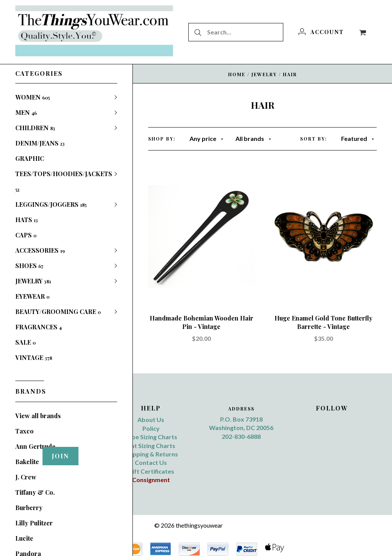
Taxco (24, 431)
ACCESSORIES (40, 250)
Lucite (24, 538)
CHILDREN (35, 128)
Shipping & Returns (151, 454)
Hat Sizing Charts (151, 446)
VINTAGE (34, 357)
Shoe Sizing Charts (151, 437)
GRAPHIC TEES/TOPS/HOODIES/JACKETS (64, 173)
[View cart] (363, 32)
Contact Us (151, 462)
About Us (151, 419)
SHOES (29, 266)
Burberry (29, 508)
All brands (253, 138)
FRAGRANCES (38, 327)
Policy (151, 428)
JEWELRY (33, 281)
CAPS (26, 235)
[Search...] (236, 32)
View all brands (38, 416)
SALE (25, 342)
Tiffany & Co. (35, 492)
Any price (206, 138)
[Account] (321, 32)
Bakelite (27, 462)
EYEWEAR (32, 296)
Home (237, 74)
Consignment (151, 480)
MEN (26, 112)
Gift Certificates (151, 471)
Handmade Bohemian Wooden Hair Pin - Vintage (202, 322)
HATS (27, 220)
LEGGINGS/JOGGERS (51, 204)
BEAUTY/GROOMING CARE (58, 312)
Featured (358, 138)
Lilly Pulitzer (34, 523)
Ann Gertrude (35, 446)
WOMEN (33, 97)
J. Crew (26, 477)
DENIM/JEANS (40, 143)
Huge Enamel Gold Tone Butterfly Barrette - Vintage (323, 322)
